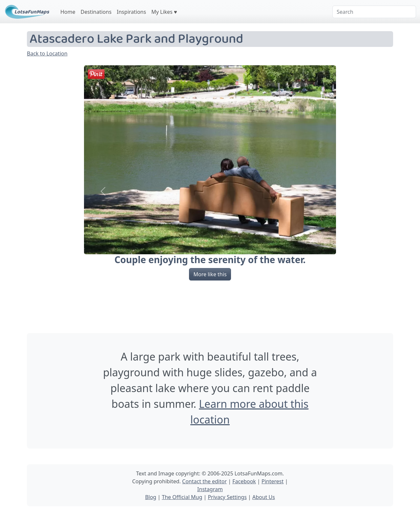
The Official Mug (182, 497)
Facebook (244, 481)
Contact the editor (204, 481)
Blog (151, 497)
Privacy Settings (227, 497)
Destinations (96, 12)
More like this (210, 274)
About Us (264, 497)
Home (68, 12)
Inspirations (131, 12)
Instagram (210, 489)
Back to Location (47, 53)
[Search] (374, 12)
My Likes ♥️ (164, 12)
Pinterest (273, 481)
